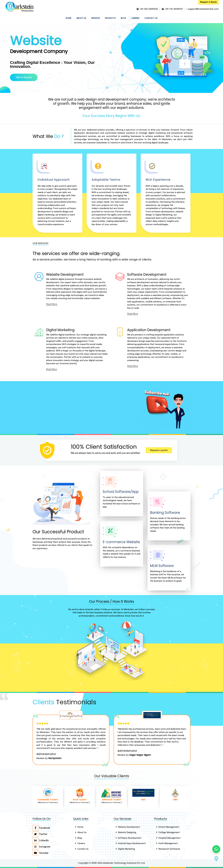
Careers (135, 18)
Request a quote (159, 450)
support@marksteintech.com (203, 9)
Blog (123, 18)
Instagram (42, 847)
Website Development (128, 827)
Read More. (52, 304)
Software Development (129, 838)
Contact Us (82, 849)
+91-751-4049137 (174, 9)
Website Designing (126, 832)
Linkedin (41, 840)
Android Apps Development (131, 843)
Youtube (40, 853)
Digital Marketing (125, 849)
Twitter (40, 834)
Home (79, 827)
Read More (133, 314)
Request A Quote (208, 2)
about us (81, 18)
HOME (69, 18)
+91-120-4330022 (149, 9)
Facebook (41, 828)
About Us (81, 832)
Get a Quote (24, 77)
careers (80, 843)
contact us (151, 18)
